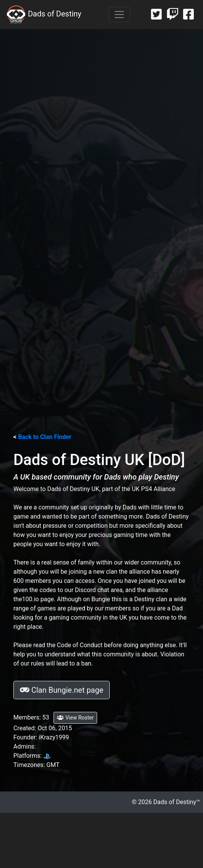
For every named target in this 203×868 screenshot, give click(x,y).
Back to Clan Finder (45, 437)
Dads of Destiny (44, 15)
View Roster (75, 718)
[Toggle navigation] (119, 15)
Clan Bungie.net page (62, 690)
